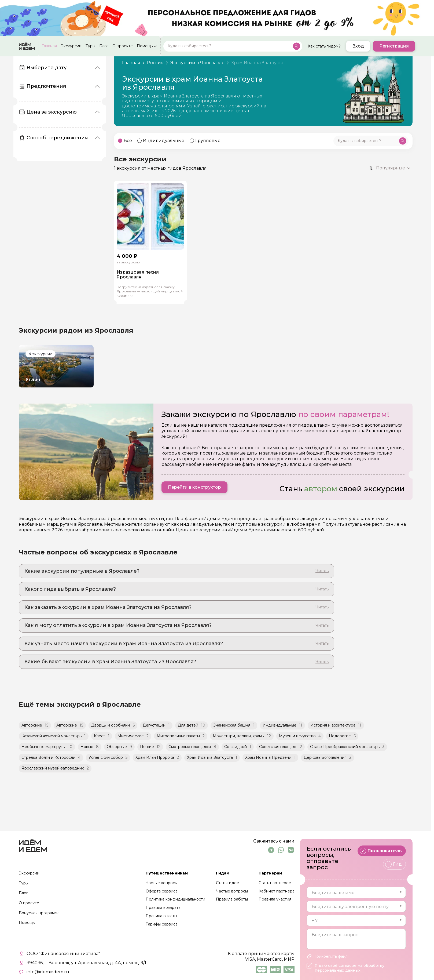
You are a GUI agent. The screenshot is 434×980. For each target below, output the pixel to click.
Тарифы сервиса (162, 924)
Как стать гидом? (324, 46)
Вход (358, 46)
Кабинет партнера (277, 891)
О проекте (123, 46)
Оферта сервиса (162, 891)
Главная (49, 46)
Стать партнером (275, 883)
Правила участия (275, 899)
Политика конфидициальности (175, 899)
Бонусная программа (39, 913)
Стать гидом (228, 883)
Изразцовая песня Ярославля (138, 275)
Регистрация (394, 46)
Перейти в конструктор (194, 487)
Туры (90, 46)
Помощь (145, 46)
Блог (104, 46)
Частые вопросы (162, 883)
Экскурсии (71, 46)
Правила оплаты (161, 916)
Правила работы (232, 899)
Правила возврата (163, 908)
